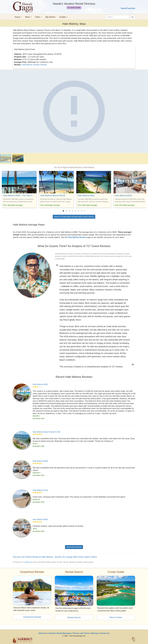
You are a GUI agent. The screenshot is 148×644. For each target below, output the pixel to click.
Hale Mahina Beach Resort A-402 (46, 432)
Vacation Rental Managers (60, 633)
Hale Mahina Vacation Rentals (34, 65)
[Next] (144, 187)
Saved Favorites (128, 8)
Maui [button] (28, 17)
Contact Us (104, 633)
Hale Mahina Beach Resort (53, 196)
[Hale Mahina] (74, 111)
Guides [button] (63, 17)
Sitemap (94, 633)
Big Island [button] (51, 17)
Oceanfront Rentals (32, 617)
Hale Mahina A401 (86, 196)
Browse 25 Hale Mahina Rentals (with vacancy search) (74, 217)
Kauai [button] (18, 17)
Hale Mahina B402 (123, 196)
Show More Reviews (74, 547)
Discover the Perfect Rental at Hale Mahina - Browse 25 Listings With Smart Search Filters (55, 557)
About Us (43, 633)
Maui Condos (116, 617)
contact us (28, 562)
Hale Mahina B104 (40, 490)
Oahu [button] (38, 17)
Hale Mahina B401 (40, 384)
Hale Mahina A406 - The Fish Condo (20, 196)
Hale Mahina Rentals (77, 237)
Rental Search (74, 617)
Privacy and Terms (81, 633)
